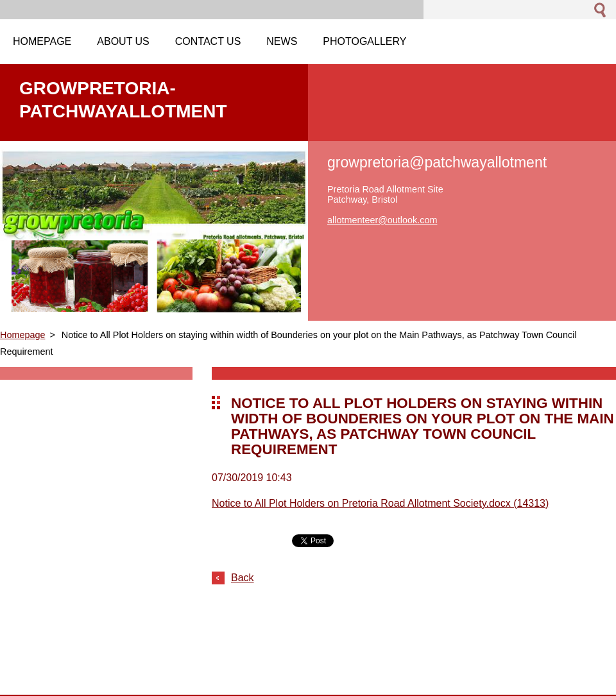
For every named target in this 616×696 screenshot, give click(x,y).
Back (243, 578)
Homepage (22, 335)
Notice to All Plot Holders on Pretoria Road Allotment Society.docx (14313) (380, 503)
